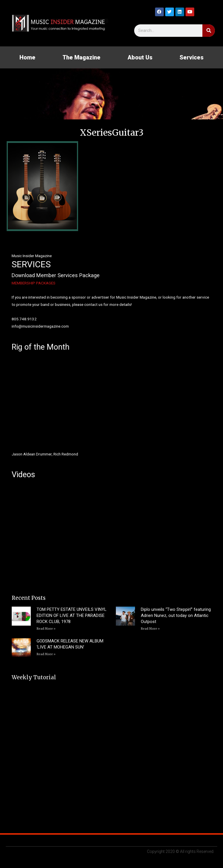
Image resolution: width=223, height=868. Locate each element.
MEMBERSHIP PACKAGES (34, 283)
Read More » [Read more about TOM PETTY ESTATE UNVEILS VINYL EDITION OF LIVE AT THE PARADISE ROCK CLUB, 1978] (46, 629)
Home (27, 57)
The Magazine (81, 57)
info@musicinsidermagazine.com (40, 326)
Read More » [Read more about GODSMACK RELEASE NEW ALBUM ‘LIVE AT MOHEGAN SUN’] (46, 654)
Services (191, 57)
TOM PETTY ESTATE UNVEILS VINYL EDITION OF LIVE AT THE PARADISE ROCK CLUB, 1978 (72, 615)
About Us (140, 57)
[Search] (209, 31)
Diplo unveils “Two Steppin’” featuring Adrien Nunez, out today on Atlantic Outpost (176, 615)
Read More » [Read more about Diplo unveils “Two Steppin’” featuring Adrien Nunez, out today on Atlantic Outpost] (150, 629)
